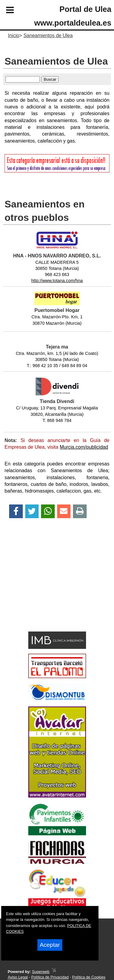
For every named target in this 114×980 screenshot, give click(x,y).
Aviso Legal (18, 977)
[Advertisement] (48, 586)
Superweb (41, 972)
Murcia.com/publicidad (84, 447)
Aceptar (50, 945)
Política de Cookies (89, 977)
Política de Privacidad (50, 977)
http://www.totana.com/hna (57, 281)
